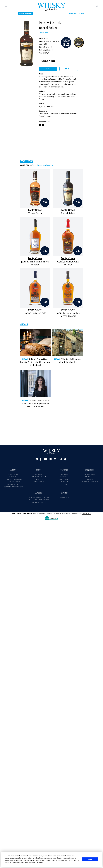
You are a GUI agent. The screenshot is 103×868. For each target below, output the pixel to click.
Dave (48, 69)
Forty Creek (44, 33)
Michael (69, 69)
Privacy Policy (13, 482)
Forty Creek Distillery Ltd (37, 165)
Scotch (64, 484)
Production (39, 482)
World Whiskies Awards (39, 500)
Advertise (13, 477)
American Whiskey (90, 482)
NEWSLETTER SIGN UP (77, 13)
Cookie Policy (13, 484)
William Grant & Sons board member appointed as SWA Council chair (35, 403)
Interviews (39, 479)
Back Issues (90, 477)
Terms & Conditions (13, 479)
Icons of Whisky (39, 502)
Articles (39, 474)
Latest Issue (90, 474)
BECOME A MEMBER (25, 13)
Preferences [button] (40, 863)
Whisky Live (64, 497)
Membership (90, 479)
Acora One (86, 514)
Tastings (26, 161)
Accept (90, 859)
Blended (64, 477)
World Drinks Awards (39, 497)
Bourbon (64, 482)
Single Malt (64, 479)
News (25, 359)
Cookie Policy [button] (72, 860)
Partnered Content (39, 477)
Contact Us (13, 474)
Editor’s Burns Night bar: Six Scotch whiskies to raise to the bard (35, 362)
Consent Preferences (13, 487)
